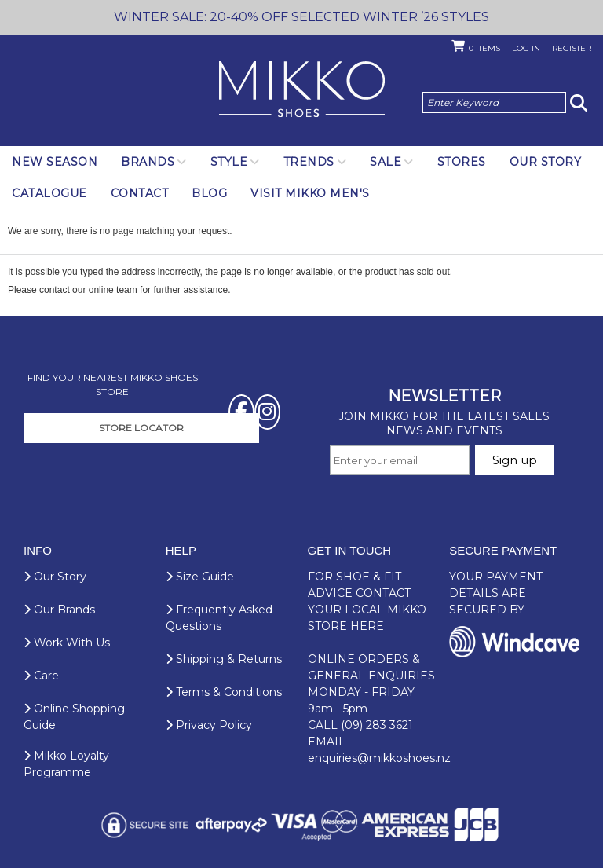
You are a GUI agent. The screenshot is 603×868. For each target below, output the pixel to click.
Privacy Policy (209, 725)
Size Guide (200, 577)
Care (41, 676)
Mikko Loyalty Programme (66, 764)
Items (484, 48)
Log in (526, 48)
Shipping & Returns (224, 659)
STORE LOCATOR (141, 428)
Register (572, 48)
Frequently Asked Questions (219, 618)
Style (229, 162)
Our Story (546, 162)
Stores (462, 162)
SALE (386, 162)
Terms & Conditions (224, 692)
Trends (309, 162)
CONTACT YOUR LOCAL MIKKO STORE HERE (367, 610)
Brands (148, 162)
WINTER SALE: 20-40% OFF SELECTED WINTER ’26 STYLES (301, 17)
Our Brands (59, 610)
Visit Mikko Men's (310, 193)
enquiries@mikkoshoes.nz (379, 758)
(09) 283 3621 (377, 725)
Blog (209, 193)
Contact (140, 193)
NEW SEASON (55, 162)
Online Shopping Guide (74, 717)
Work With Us (67, 643)
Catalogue (49, 193)
